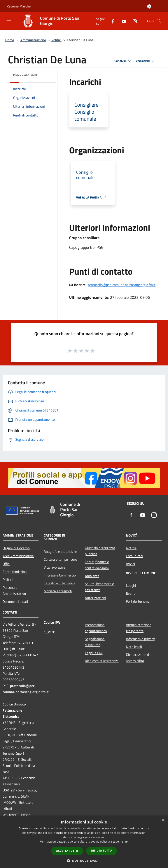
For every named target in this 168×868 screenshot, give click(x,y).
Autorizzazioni (95, 598)
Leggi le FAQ (94, 653)
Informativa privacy (140, 639)
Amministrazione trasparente (139, 628)
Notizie (131, 548)
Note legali (134, 647)
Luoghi (131, 585)
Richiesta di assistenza (102, 661)
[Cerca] (159, 21)
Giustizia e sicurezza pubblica (100, 551)
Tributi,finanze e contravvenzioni (97, 565)
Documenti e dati (15, 601)
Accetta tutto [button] (67, 851)
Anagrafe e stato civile (60, 551)
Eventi (131, 593)
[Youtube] (122, 21)
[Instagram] (133, 21)
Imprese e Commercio (60, 575)
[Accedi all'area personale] (149, 6)
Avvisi (130, 564)
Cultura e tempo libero (60, 559)
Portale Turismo (138, 601)
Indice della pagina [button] (26, 75)
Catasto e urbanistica (59, 583)
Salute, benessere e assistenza (99, 587)
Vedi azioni (146, 61)
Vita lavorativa (55, 567)
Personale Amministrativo (14, 591)
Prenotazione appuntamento (96, 628)
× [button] (163, 820)
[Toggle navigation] (9, 21)
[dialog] (84, 842)
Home (10, 40)
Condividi (123, 61)
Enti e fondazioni (15, 572)
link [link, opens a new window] (126, 842)
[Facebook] (111, 21)
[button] (84, 861)
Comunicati (134, 556)
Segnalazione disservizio (95, 642)
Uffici (6, 564)
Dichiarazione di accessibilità (138, 658)
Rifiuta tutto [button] (102, 851)
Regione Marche (19, 6)
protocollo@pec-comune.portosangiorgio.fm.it (122, 285)
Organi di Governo (16, 548)
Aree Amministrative (18, 556)
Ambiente (92, 576)
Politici (56, 40)
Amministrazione (33, 40)
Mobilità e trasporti (58, 591)
